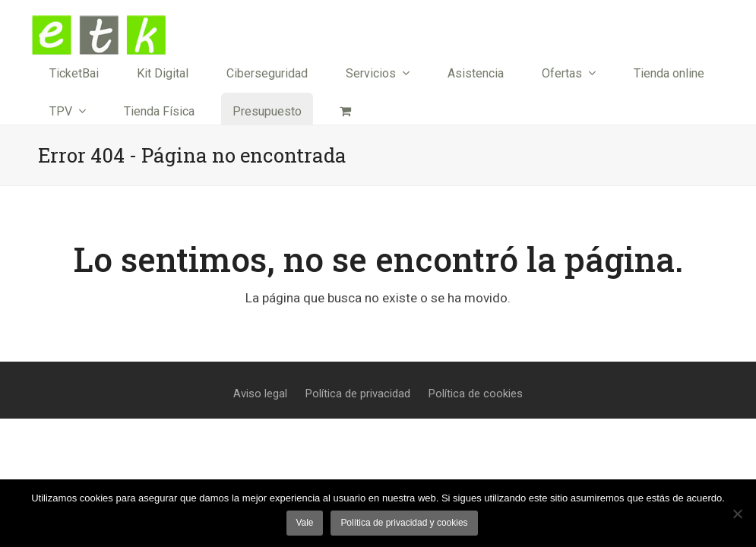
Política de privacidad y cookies (404, 523)
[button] (345, 112)
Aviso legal (260, 394)
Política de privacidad (358, 394)
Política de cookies (476, 394)
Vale (304, 523)
